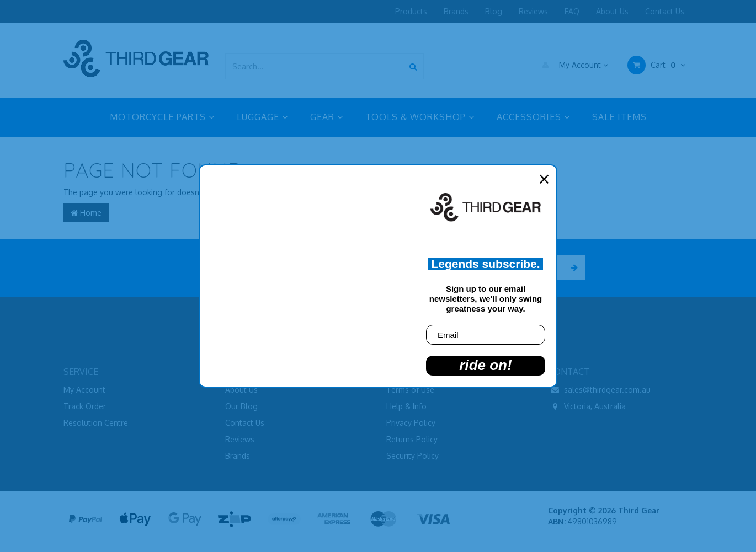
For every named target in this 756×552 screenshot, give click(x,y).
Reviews (533, 11)
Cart (656, 65)
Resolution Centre (96, 423)
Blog (494, 11)
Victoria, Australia (587, 406)
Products (411, 11)
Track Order (85, 406)
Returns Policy (412, 439)
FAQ (572, 11)
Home (86, 213)
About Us (612, 11)
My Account (573, 65)
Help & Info (406, 406)
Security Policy (412, 456)
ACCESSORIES (533, 117)
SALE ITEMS (619, 117)
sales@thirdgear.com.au (599, 390)
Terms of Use (410, 390)
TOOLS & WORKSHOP (420, 117)
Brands (456, 11)
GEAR (327, 117)
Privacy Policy (411, 423)
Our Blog (241, 406)
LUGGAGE (262, 117)
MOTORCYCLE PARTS (162, 117)
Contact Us (665, 11)
